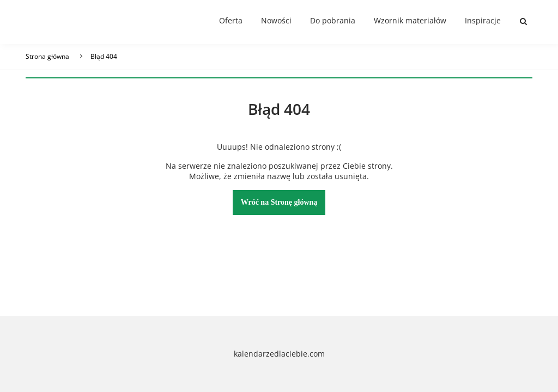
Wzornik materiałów (410, 20)
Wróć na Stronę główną (279, 202)
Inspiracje (483, 20)
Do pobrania (333, 20)
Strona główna (47, 56)
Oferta (231, 20)
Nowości (276, 20)
